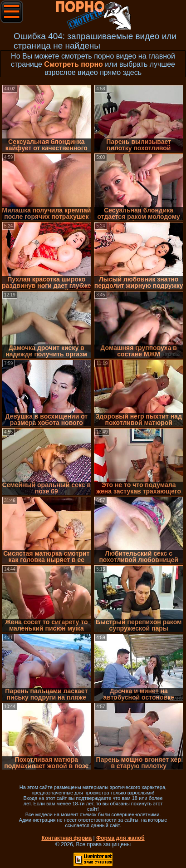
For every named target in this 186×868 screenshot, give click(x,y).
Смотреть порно (73, 64)
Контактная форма (66, 838)
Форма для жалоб (120, 838)
